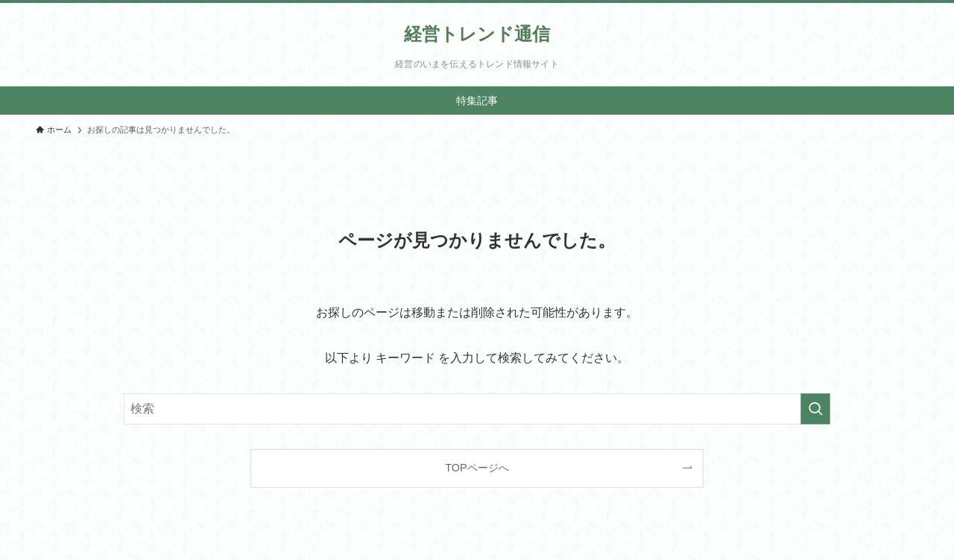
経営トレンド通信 (477, 34)
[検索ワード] (477, 409)
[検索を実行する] (815, 409)
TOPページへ (477, 468)
